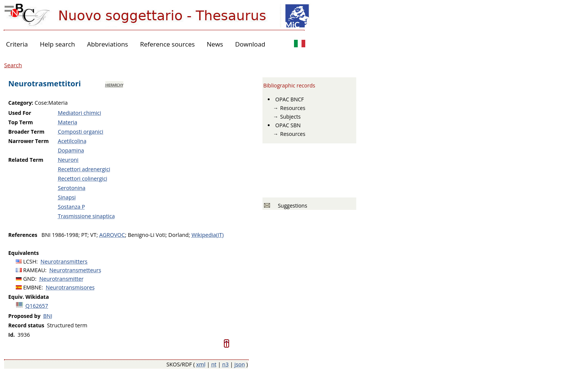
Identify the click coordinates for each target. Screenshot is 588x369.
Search (13, 65)
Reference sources (167, 44)
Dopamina (71, 150)
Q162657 (37, 306)
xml (201, 364)
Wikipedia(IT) (208, 235)
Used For (20, 113)
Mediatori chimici (79, 113)
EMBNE (32, 287)
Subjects (290, 117)
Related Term (26, 160)
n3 (226, 364)
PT (84, 235)
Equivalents (23, 253)
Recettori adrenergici (84, 169)
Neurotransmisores (70, 287)
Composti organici (80, 132)
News (215, 44)
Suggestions (291, 206)
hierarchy (114, 84)
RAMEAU (34, 270)
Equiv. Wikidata (28, 297)
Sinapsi (67, 197)
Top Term (21, 122)
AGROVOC (112, 235)
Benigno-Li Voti (147, 235)
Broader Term (26, 132)
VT (94, 235)
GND (29, 279)
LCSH (30, 261)
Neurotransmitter (61, 279)
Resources (293, 108)
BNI (48, 316)
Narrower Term (28, 141)
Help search (57, 44)
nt (214, 364)
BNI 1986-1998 (60, 235)
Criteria (17, 44)
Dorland (178, 235)
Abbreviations (107, 44)
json (240, 364)
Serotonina (72, 188)
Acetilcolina (72, 141)
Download (250, 44)
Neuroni (68, 160)
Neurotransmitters (64, 261)
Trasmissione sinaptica (86, 216)
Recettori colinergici (82, 178)
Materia (67, 122)
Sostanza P (71, 207)
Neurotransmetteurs (75, 270)
